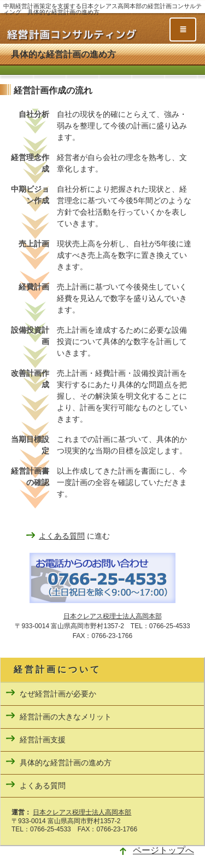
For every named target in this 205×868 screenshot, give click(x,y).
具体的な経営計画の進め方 (66, 763)
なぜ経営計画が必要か (58, 694)
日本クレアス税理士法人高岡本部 (113, 616)
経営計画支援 (43, 740)
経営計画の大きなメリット (66, 717)
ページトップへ (163, 850)
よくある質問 (62, 536)
